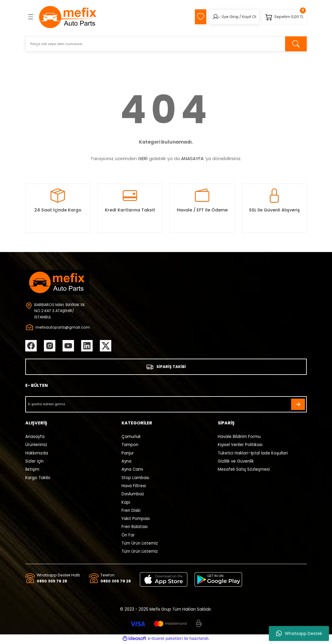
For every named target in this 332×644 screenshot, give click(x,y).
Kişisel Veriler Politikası (240, 446)
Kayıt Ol (247, 17)
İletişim (32, 470)
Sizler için (34, 462)
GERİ (143, 158)
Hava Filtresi (134, 486)
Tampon (130, 446)
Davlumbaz (133, 495)
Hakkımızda (37, 454)
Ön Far (128, 536)
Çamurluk (131, 437)
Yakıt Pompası (136, 519)
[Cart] (284, 17)
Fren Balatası (135, 528)
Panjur (128, 454)
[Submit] (298, 405)
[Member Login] (214, 17)
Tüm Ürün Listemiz (140, 544)
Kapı (126, 503)
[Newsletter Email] (166, 405)
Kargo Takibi (38, 478)
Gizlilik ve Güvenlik (236, 462)
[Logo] (68, 17)
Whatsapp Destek (299, 633)
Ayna (126, 462)
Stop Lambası (135, 478)
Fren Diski (131, 511)
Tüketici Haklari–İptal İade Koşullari (253, 454)
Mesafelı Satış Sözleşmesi (244, 470)
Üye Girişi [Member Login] (228, 17)
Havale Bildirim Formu (239, 437)
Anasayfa (35, 437)
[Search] (166, 44)
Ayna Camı (132, 470)
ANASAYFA (192, 158)
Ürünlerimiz (36, 446)
